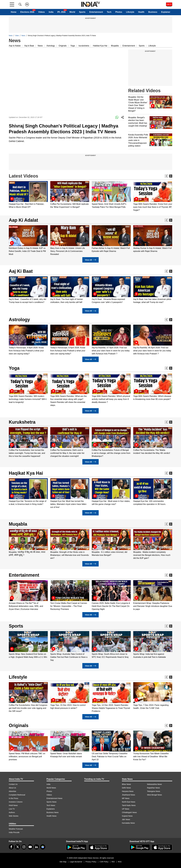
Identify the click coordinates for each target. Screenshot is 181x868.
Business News (53, 812)
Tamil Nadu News (129, 805)
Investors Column (16, 802)
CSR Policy (104, 862)
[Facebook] (11, 847)
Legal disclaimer (76, 862)
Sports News (51, 802)
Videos (41, 12)
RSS (120, 862)
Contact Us (13, 784)
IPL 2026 (61, 12)
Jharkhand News (128, 795)
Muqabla (115, 46)
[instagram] (24, 847)
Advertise (12, 791)
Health (141, 12)
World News (51, 788)
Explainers (51, 809)
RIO (113, 862)
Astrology (51, 46)
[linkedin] (36, 847)
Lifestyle (130, 12)
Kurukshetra (22, 422)
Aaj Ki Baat (21, 271)
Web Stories (14, 816)
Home (14, 12)
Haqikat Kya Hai (26, 473)
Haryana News (128, 791)
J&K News (126, 819)
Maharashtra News (154, 784)
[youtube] (30, 847)
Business (153, 12)
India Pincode (14, 832)
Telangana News (154, 791)
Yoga (73, 46)
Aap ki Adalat (15, 46)
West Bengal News (154, 795)
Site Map (63, 862)
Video (17, 36)
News (11, 36)
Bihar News (126, 784)
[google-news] (43, 847)
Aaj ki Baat (29, 46)
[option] (28, 195)
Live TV (12, 809)
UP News (126, 809)
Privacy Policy (91, 862)
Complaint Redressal (17, 795)
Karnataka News (128, 823)
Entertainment (96, 12)
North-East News (129, 802)
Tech (109, 12)
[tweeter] (18, 847)
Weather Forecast (16, 829)
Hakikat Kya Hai (100, 46)
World (72, 12)
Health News (51, 816)
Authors (12, 812)
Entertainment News (54, 798)
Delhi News (126, 788)
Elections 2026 (27, 12)
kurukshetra (84, 46)
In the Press (14, 798)
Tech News (51, 805)
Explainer (166, 12)
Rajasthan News (153, 788)
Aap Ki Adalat (23, 220)
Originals (63, 46)
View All (90, 260)
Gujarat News (127, 816)
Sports (82, 12)
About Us (12, 788)
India (51, 12)
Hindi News (13, 805)
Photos (119, 12)
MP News (126, 798)
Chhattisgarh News (129, 812)
